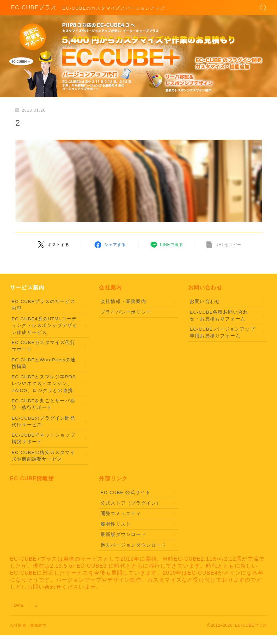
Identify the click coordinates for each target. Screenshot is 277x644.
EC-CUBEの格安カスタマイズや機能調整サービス (43, 456)
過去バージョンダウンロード (134, 545)
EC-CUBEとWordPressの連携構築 (44, 363)
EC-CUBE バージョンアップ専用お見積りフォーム (222, 332)
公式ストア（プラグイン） (131, 503)
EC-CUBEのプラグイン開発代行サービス (43, 421)
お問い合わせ (205, 301)
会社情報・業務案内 (123, 301)
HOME (17, 605)
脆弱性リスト (116, 524)
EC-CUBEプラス (33, 8)
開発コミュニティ (121, 513)
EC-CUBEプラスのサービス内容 (43, 305)
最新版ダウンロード (123, 534)
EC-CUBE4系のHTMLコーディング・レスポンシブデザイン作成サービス (45, 326)
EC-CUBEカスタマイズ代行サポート (43, 346)
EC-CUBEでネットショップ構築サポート (43, 438)
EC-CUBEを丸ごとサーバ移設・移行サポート (43, 404)
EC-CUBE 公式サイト (126, 492)
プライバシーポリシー (126, 312)
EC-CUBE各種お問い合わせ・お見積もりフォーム (219, 315)
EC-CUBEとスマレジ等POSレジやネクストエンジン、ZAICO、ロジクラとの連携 (44, 384)
